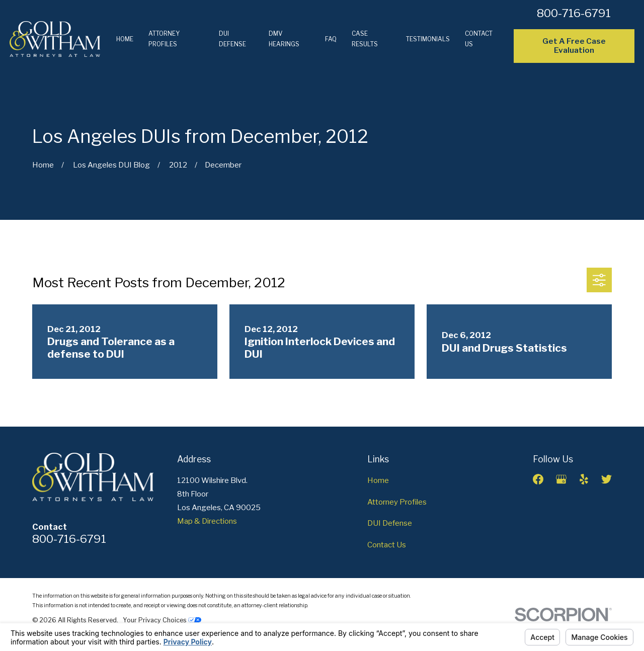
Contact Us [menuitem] (479, 39)
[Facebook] (538, 479)
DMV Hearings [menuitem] (284, 39)
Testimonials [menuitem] (428, 39)
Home (378, 480)
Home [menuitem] (125, 39)
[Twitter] (607, 479)
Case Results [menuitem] (365, 39)
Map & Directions (207, 521)
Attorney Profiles (397, 502)
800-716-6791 (574, 13)
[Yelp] (584, 479)
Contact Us (387, 545)
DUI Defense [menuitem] (232, 39)
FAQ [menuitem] (331, 39)
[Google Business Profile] (561, 479)
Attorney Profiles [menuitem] (164, 39)
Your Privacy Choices (162, 620)
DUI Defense (390, 523)
